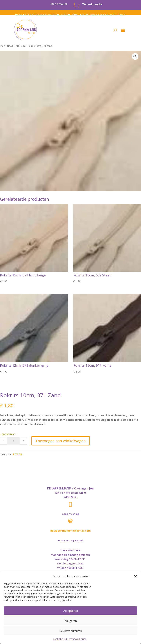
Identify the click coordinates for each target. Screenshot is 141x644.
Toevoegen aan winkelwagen (61, 441)
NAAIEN (11, 46)
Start (3, 46)
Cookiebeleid (60, 639)
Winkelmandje (92, 4)
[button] (135, 576)
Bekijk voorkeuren (71, 631)
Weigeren (71, 621)
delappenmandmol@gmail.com (70, 531)
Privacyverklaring (77, 639)
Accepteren (71, 611)
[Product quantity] (13, 441)
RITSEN (21, 46)
